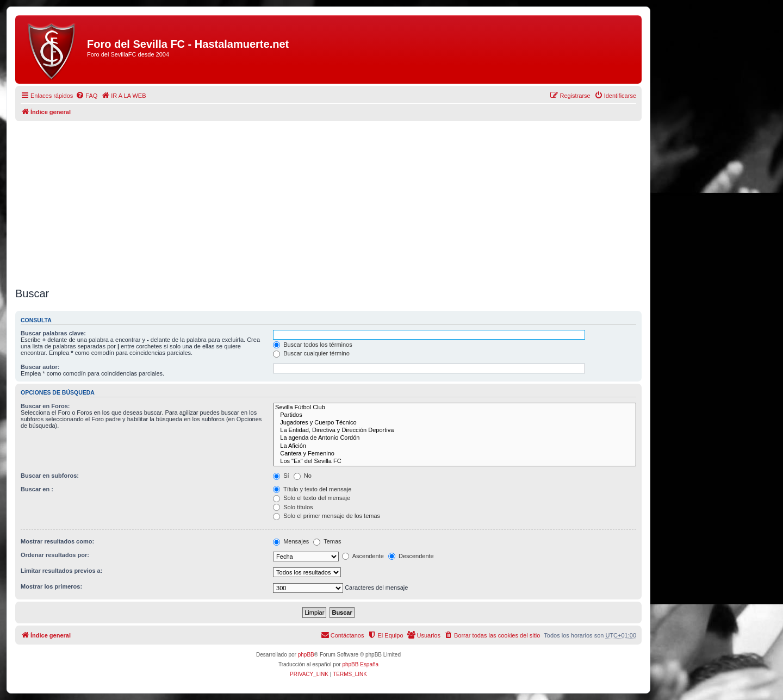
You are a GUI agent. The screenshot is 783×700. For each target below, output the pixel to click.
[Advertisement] (328, 200)
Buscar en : (37, 489)
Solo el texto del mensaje (312, 498)
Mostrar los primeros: (51, 586)
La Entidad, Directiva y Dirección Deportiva (455, 430)
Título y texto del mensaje (312, 489)
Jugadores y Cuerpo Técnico (455, 423)
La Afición (455, 446)
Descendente (411, 556)
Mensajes (291, 541)
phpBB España (360, 664)
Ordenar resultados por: (55, 555)
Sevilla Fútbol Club (455, 408)
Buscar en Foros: (45, 406)
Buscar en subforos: (50, 476)
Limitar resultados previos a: (61, 571)
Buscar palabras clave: (53, 333)
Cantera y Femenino (455, 454)
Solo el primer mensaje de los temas (327, 516)
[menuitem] (86, 96)
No (303, 476)
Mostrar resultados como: (57, 541)
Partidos (455, 415)
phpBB (306, 655)
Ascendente (363, 556)
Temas (327, 541)
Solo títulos (293, 507)
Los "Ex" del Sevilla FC (455, 461)
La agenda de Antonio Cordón (455, 438)
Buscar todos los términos (313, 345)
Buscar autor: (40, 367)
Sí (281, 476)
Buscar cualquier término (311, 353)
